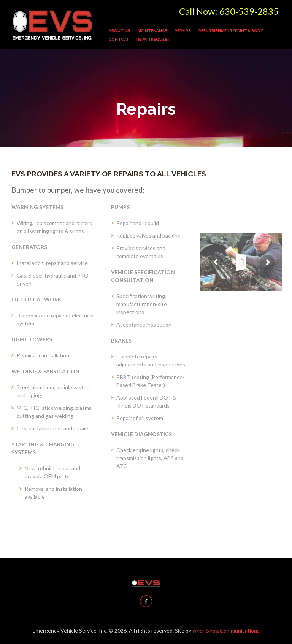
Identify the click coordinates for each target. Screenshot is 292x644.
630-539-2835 (249, 11)
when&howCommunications (226, 631)
